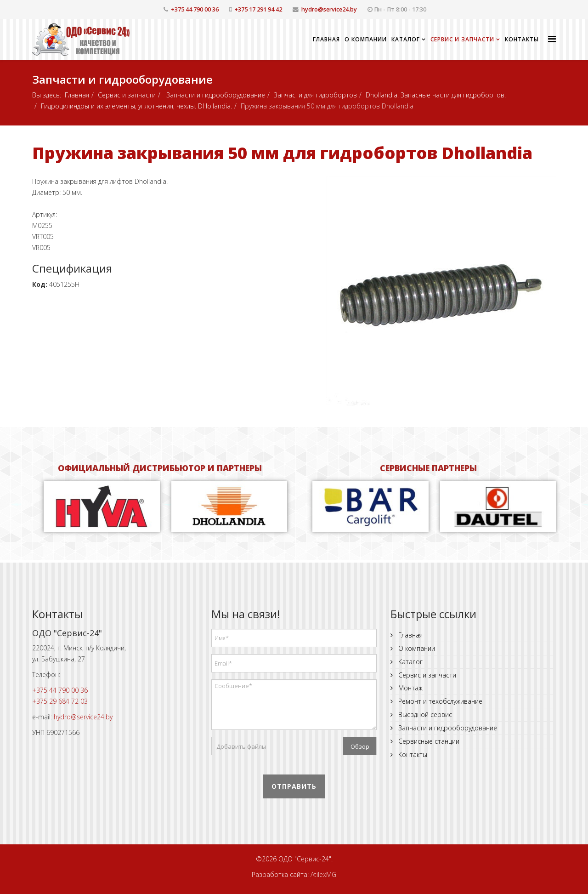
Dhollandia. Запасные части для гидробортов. (436, 95)
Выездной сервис (424, 715)
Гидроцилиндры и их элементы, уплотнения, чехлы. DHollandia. (136, 106)
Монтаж (410, 688)
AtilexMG (323, 874)
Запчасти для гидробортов (315, 95)
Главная (326, 39)
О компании (366, 39)
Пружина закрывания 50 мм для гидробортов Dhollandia (282, 153)
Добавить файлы (241, 746)
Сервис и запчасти (462, 39)
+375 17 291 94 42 (258, 9)
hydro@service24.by (329, 9)
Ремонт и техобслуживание (439, 701)
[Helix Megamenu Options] (552, 39)
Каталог (406, 39)
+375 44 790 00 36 (195, 9)
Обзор (360, 746)
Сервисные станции (428, 741)
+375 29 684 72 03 (60, 701)
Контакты (522, 39)
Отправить (294, 786)
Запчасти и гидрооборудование (215, 95)
